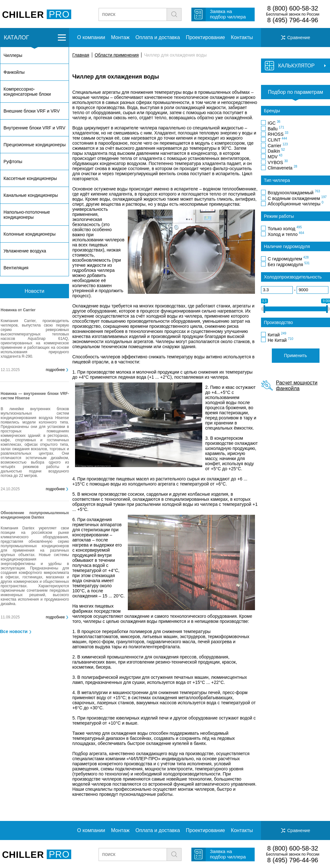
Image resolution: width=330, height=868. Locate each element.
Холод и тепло (286, 234)
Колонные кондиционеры (30, 234)
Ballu (276, 128)
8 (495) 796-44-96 (293, 20)
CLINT (277, 140)
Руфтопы (13, 162)
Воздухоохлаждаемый (294, 192)
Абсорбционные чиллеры (296, 203)
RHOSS (278, 134)
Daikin (276, 151)
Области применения (117, 55)
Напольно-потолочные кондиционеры (27, 215)
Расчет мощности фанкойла (297, 386)
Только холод (285, 228)
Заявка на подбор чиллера (228, 14)
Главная (81, 55)
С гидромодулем (288, 258)
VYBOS (278, 162)
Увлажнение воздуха (25, 251)
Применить (295, 355)
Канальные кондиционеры (31, 195)
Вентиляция (16, 268)
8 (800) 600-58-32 (293, 8)
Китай (277, 334)
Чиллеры (13, 55)
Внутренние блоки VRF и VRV (34, 128)
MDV (275, 156)
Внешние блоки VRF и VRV (32, 111)
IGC (274, 123)
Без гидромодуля (289, 264)
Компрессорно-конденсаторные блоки (27, 92)
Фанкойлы (14, 72)
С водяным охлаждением (297, 198)
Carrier (278, 145)
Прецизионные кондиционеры (34, 145)
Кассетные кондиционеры (30, 178)
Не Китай (280, 340)
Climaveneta (282, 168)
